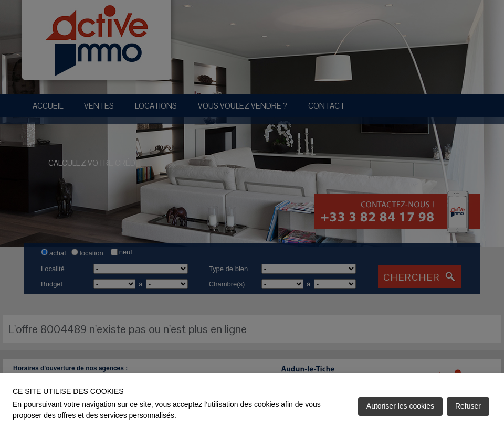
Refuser (468, 406)
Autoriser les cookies (400, 406)
